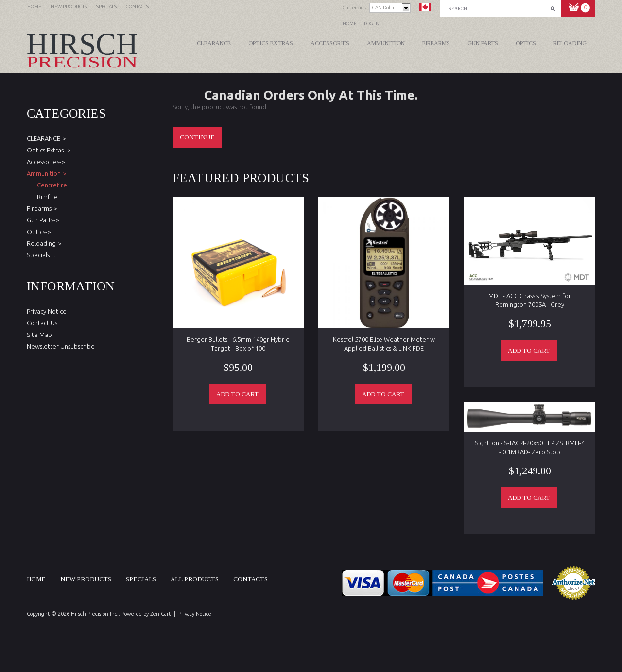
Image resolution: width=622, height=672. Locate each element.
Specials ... (41, 255)
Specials (141, 579)
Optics (526, 43)
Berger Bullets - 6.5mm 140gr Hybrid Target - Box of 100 (238, 344)
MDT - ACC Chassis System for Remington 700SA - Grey (530, 300)
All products (195, 579)
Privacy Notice (47, 311)
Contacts (251, 579)
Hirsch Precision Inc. (95, 614)
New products (86, 579)
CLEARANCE (214, 43)
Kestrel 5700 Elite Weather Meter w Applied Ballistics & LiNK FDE (384, 344)
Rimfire (46, 197)
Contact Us (42, 323)
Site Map (39, 335)
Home (350, 24)
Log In (372, 24)
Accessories (330, 43)
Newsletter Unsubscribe (61, 346)
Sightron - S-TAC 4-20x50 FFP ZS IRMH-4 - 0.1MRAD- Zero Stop (530, 447)
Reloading (570, 43)
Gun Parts (483, 43)
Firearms (436, 43)
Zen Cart (161, 614)
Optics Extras (271, 43)
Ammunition (386, 43)
